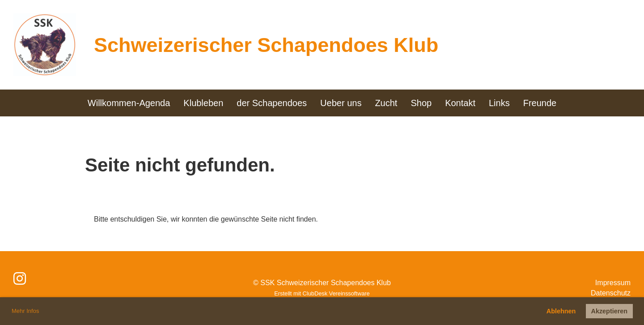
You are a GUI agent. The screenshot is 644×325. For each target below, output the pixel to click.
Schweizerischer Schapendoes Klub (266, 45)
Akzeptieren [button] (610, 311)
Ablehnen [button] (561, 311)
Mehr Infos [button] (25, 311)
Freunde (540, 103)
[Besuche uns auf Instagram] (20, 279)
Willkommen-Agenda (129, 103)
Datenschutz (611, 293)
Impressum (613, 283)
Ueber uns (341, 103)
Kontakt (460, 103)
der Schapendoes (272, 103)
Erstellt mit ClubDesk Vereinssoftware (322, 293)
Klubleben (203, 103)
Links (499, 103)
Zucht (386, 103)
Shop (421, 103)
